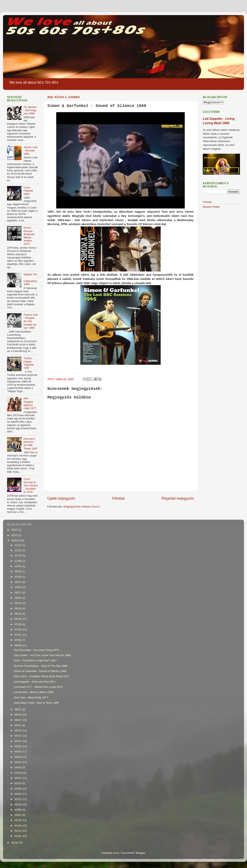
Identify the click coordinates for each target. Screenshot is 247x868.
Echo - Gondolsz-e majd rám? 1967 (35, 660)
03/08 (18, 789)
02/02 (18, 815)
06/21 (18, 709)
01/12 (18, 831)
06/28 (18, 645)
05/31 (18, 725)
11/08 (18, 561)
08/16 (18, 619)
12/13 (18, 545)
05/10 (18, 741)
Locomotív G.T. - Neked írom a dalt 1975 (38, 687)
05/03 (18, 746)
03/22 (18, 778)
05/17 (18, 736)
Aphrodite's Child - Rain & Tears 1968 (36, 703)
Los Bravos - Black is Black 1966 (34, 692)
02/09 (18, 810)
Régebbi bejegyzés (178, 498)
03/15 (18, 783)
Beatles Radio (211, 207)
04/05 (18, 767)
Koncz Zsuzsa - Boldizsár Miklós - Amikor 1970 (29, 236)
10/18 (18, 577)
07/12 (18, 635)
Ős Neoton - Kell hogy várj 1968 (30, 110)
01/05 (18, 836)
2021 (15, 535)
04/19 (18, 757)
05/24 (18, 730)
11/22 (18, 550)
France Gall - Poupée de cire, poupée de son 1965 (31, 321)
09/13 (18, 603)
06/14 (18, 715)
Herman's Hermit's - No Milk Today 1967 (31, 444)
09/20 (18, 598)
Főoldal (118, 498)
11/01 (18, 566)
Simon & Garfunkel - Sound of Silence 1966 (40, 671)
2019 (15, 843)
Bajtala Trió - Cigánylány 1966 (30, 279)
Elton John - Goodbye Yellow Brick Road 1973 (42, 676)
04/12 (18, 762)
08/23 (18, 614)
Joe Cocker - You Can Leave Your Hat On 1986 (42, 655)
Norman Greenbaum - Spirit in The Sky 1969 (41, 666)
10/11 (18, 582)
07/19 (18, 630)
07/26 (18, 624)
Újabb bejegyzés (61, 498)
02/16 (18, 804)
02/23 (18, 799)
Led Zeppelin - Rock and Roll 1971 (35, 682)
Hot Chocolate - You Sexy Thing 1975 (36, 650)
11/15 (18, 555)
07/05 (18, 640)
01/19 (18, 826)
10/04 (18, 587)
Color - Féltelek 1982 (28, 191)
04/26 (18, 752)
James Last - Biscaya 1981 (30, 150)
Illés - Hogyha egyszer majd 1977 (30, 403)
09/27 (18, 593)
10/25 (18, 571)
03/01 (18, 794)
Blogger (141, 853)
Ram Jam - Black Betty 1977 (31, 698)
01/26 (18, 820)
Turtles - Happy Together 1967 (29, 363)
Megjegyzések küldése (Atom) (81, 507)
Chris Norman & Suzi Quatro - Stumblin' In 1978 (31, 486)
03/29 (18, 773)
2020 (15, 540)
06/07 (18, 720)
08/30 (18, 608)
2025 (15, 530)
